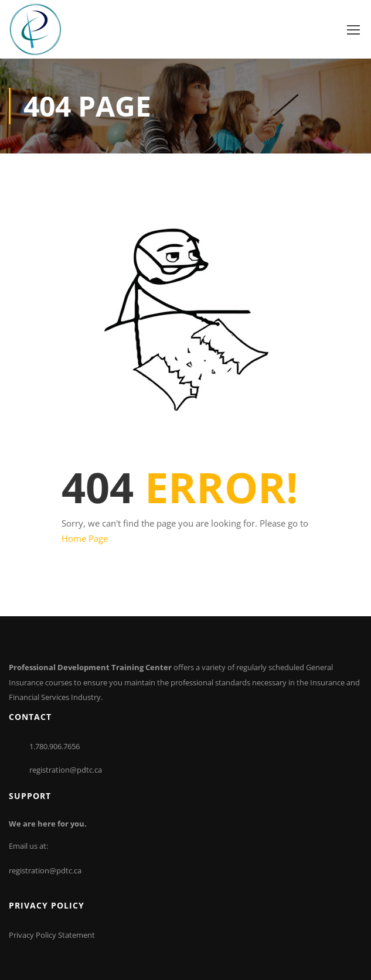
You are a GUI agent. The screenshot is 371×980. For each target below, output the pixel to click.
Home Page (85, 538)
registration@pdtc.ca (66, 770)
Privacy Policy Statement (52, 935)
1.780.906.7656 (55, 746)
